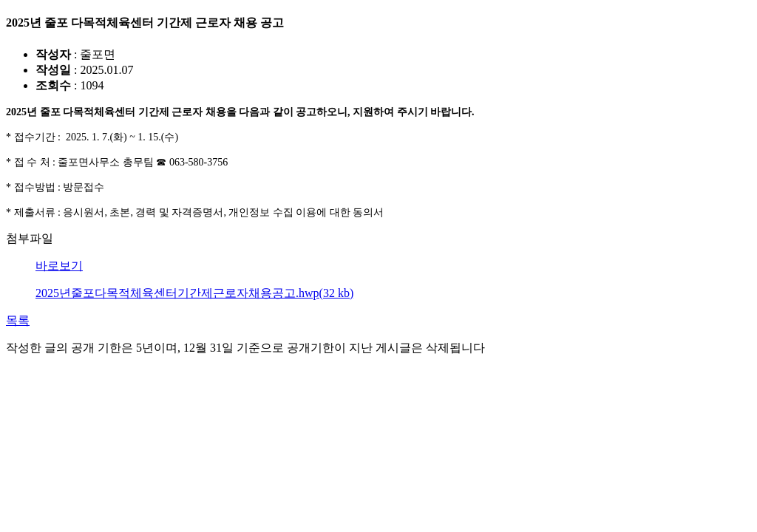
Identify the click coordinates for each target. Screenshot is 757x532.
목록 (18, 320)
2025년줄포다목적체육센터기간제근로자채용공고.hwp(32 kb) (194, 293)
